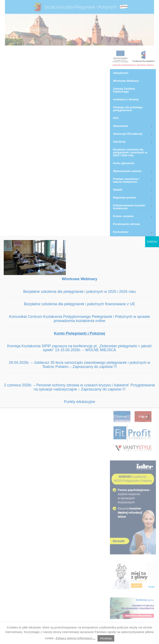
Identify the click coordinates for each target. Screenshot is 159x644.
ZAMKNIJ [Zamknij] (152, 242)
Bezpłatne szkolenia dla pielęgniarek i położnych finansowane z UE (79, 304)
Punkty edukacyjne (79, 402)
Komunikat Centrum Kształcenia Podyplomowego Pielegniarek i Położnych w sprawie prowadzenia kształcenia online (79, 319)
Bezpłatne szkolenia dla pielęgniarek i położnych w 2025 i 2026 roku (79, 292)
